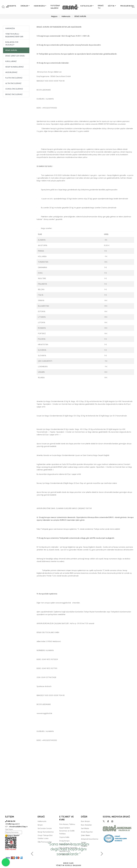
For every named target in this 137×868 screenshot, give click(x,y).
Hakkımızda (66, 17)
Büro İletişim (85, 821)
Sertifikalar (85, 828)
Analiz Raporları (87, 832)
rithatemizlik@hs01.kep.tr (18, 827)
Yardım (84, 842)
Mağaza (54, 17)
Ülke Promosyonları (45, 842)
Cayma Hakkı (64, 837)
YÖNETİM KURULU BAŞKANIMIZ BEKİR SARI (14, 35)
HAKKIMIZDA (39, 6)
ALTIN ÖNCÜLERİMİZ (13, 83)
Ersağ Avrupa (64, 841)
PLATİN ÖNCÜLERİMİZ (14, 78)
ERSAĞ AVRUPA (80, 17)
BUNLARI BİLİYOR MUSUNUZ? (12, 44)
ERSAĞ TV (101, 7)
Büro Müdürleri (86, 825)
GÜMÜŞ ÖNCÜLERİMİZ (14, 89)
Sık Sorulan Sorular (45, 828)
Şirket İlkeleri (86, 836)
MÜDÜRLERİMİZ (11, 72)
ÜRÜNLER (24, 6)
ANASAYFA (12, 6)
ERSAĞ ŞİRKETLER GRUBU (15, 56)
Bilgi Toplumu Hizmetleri (68, 848)
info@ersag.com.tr (12, 824)
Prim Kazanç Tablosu (67, 824)
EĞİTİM (111, 6)
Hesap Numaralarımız (46, 832)
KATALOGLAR (86, 6)
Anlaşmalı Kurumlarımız (90, 839)
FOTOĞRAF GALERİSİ (55, 7)
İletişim (40, 825)
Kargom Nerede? (12, 836)
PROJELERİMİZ (127, 6)
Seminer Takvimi (66, 844)
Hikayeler (84, 846)
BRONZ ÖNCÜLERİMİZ (14, 95)
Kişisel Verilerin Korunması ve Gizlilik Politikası (67, 831)
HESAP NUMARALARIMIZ (15, 67)
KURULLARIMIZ (11, 61)
